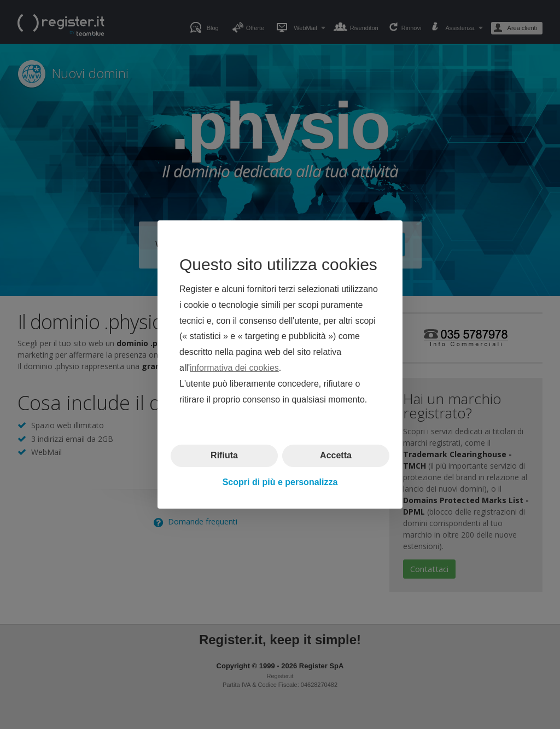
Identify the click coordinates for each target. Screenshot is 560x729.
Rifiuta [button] (224, 455)
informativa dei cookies (234, 368)
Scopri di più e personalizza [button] (280, 482)
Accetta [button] (336, 455)
